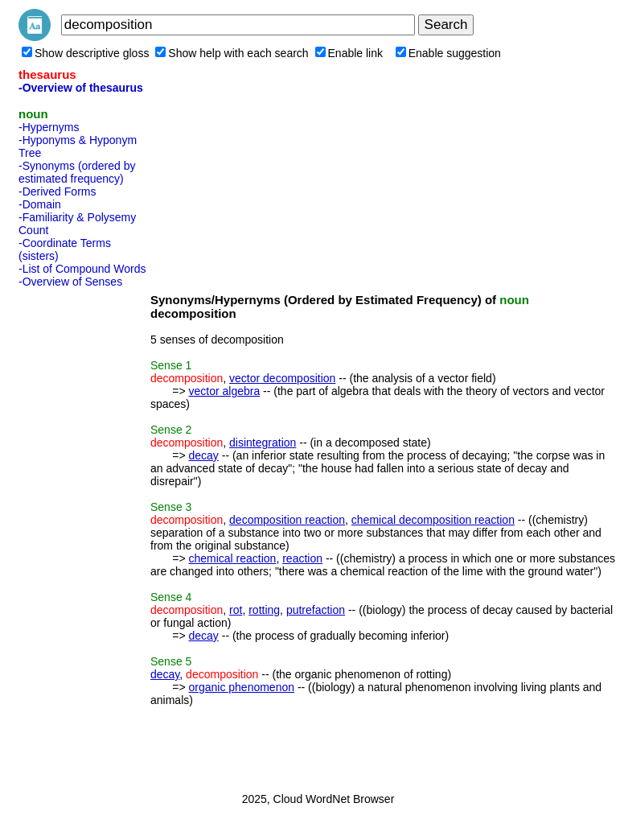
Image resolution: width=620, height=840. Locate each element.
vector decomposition (282, 378)
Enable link (349, 53)
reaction (302, 558)
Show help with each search (232, 53)
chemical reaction (232, 558)
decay (203, 455)
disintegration (263, 443)
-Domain (40, 204)
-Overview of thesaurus (81, 88)
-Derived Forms (57, 191)
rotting (264, 610)
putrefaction (316, 610)
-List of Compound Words (82, 269)
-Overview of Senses (70, 282)
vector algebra (224, 391)
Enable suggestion (448, 53)
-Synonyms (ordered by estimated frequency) (77, 172)
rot (236, 610)
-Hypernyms (49, 127)
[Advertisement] (83, 535)
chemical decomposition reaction (433, 520)
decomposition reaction (287, 520)
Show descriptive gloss (85, 53)
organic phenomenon (241, 687)
